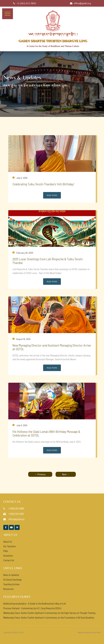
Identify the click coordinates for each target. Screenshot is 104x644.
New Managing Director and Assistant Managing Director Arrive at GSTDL (52, 347)
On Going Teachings (13, 580)
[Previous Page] (40, 474)
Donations (8, 556)
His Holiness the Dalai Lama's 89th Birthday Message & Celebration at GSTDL (46, 433)
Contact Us (9, 560)
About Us (8, 542)
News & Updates (11, 575)
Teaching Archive (11, 584)
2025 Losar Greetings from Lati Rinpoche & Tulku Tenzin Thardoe (48, 261)
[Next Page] (66, 474)
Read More (52, 195)
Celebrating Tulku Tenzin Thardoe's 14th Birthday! (43, 184)
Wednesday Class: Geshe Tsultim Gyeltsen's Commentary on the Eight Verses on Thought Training (49, 613)
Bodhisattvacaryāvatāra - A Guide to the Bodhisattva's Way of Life (35, 604)
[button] (8, 14)
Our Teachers (10, 546)
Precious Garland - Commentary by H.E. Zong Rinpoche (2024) (32, 608)
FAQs (6, 551)
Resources (8, 589)
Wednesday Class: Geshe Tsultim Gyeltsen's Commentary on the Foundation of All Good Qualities (49, 618)
